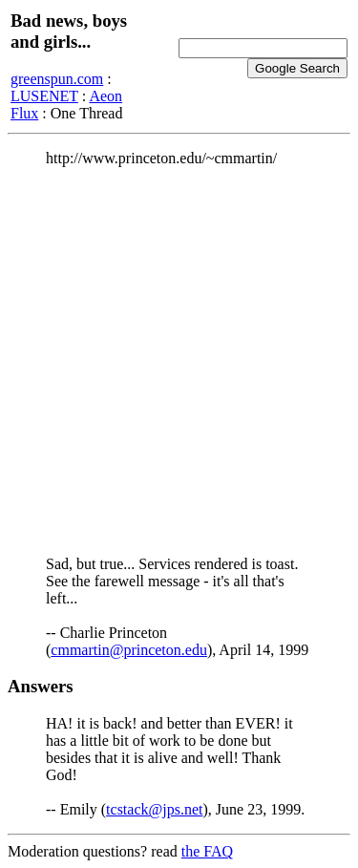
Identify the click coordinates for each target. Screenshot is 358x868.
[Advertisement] (179, 361)
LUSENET (44, 96)
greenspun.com (57, 79)
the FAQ (207, 851)
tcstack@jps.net (154, 809)
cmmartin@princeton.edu (129, 650)
